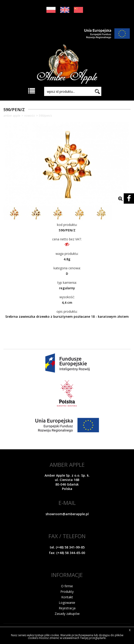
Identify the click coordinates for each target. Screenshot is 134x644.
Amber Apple (12, 116)
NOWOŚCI (30, 116)
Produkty (67, 592)
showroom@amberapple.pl (67, 514)
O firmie (67, 586)
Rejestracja (67, 608)
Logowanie (67, 603)
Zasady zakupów (67, 614)
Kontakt (67, 597)
